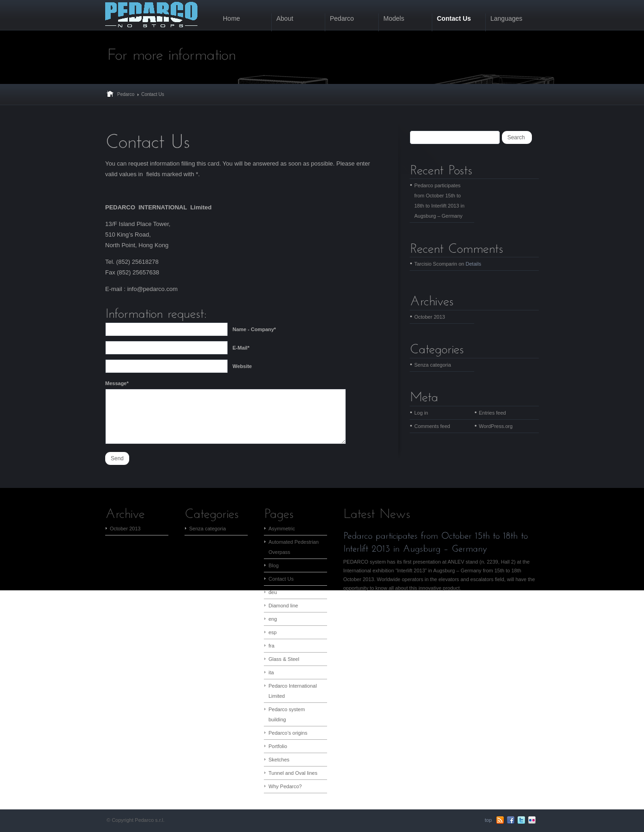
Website (242, 366)
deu (273, 592)
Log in (421, 413)
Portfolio (278, 746)
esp (273, 632)
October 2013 (430, 317)
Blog (274, 565)
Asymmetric (282, 529)
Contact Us (281, 579)
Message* (117, 383)
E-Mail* (241, 348)
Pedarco (126, 94)
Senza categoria (433, 365)
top (488, 820)
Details (473, 264)
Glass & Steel (284, 659)
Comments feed (432, 426)
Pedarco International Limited (293, 691)
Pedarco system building (287, 714)
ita (271, 672)
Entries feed (492, 413)
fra (271, 646)
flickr (532, 820)
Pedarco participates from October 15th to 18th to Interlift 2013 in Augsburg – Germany (439, 201)
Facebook (511, 820)
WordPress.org (496, 426)
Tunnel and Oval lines (293, 773)
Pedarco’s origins (288, 733)
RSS (500, 820)
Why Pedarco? (285, 786)
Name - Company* (254, 329)
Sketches (279, 760)
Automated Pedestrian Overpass (294, 547)
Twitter (521, 820)
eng (273, 619)
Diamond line (283, 606)
